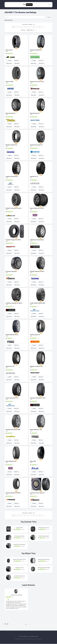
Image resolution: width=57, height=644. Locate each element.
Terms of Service (26, 639)
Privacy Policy (18, 639)
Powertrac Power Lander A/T (38, 493)
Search (49, 17)
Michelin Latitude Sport (44, 536)
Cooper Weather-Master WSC (38, 303)
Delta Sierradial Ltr (10, 113)
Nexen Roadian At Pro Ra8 (37, 208)
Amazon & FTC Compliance (36, 639)
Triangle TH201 (19, 528)
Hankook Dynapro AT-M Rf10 (13, 493)
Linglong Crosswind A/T (12, 177)
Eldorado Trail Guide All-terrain (14, 208)
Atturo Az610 (9, 50)
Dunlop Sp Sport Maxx (19, 536)
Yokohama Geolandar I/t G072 (38, 398)
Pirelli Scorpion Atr (35, 335)
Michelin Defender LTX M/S (37, 271)
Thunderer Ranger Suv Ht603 (13, 240)
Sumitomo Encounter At (36, 145)
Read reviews (9, 63)
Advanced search (9, 20)
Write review (17, 63)
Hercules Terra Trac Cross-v (37, 82)
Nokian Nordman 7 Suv (36, 430)
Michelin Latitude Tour (11, 145)
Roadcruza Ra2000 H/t (36, 50)
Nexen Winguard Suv (11, 461)
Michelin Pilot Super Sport (19, 544)
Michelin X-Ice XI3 (19, 568)
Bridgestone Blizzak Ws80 (44, 568)
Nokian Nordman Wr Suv (12, 335)
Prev (6, 624)
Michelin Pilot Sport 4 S (44, 528)
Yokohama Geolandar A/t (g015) (14, 303)
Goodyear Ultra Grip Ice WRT (13, 430)
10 (40, 27)
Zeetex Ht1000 (9, 82)
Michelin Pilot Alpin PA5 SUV (19, 559)
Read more (16, 61)
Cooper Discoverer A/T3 (12, 398)
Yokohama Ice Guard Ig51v (37, 240)
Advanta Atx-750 (10, 366)
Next (8, 624)
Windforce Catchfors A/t (36, 366)
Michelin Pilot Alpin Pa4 (19, 576)
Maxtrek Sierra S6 (35, 113)
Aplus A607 (33, 461)
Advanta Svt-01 (34, 177)
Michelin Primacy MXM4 (16, 595)
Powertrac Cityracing (11, 271)
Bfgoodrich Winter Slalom (44, 559)
